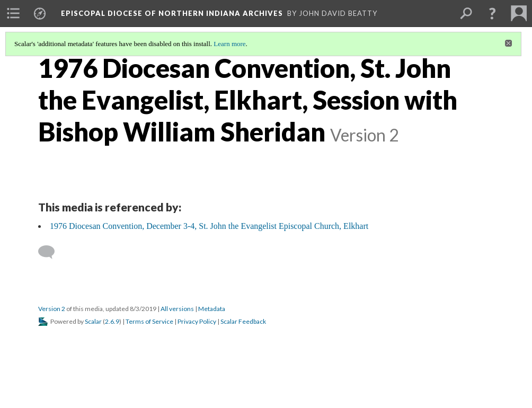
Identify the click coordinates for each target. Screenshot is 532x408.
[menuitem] (13, 13)
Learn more (229, 44)
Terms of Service (149, 321)
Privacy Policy (197, 321)
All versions (177, 309)
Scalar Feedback (243, 321)
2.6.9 (112, 321)
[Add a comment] (51, 252)
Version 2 (52, 309)
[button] (492, 13)
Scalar (93, 321)
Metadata (212, 309)
